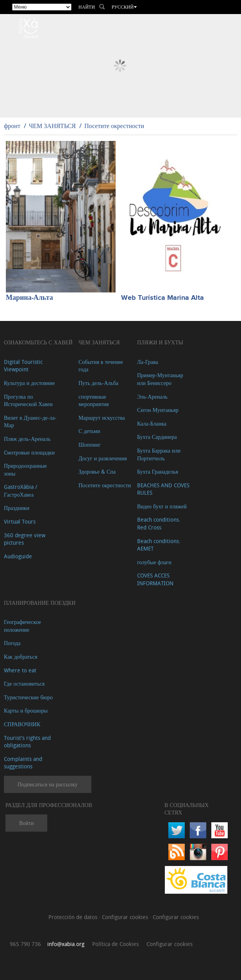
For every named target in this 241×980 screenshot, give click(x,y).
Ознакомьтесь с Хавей (38, 342)
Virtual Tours (20, 521)
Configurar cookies (126, 917)
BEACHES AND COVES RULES (163, 489)
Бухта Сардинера (157, 437)
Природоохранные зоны (25, 470)
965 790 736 (25, 944)
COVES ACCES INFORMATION (155, 579)
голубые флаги (154, 562)
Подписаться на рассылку (48, 784)
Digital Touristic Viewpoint (23, 366)
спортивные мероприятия (94, 400)
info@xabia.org (66, 944)
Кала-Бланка (152, 423)
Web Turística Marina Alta (162, 298)
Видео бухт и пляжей (162, 506)
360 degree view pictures (25, 539)
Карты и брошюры (26, 710)
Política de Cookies (115, 944)
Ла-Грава (148, 362)
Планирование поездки (40, 603)
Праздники (17, 508)
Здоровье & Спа (97, 471)
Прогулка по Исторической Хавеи (28, 400)
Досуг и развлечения (103, 458)
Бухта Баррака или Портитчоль (159, 454)
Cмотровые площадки (29, 452)
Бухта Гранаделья (158, 471)
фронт (12, 126)
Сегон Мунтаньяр (158, 410)
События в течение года (101, 366)
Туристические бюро (28, 697)
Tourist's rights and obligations (27, 742)
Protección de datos (74, 917)
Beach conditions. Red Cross (159, 523)
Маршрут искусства (102, 418)
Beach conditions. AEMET (159, 545)
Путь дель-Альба (98, 383)
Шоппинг (90, 445)
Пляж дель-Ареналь (27, 439)
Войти (26, 823)
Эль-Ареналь (152, 396)
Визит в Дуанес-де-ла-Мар (30, 421)
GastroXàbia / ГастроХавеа (21, 491)
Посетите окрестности (114, 126)
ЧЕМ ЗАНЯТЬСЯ (52, 126)
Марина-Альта (29, 298)
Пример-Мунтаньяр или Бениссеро (160, 379)
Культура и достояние (29, 383)
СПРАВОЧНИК (22, 724)
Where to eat (20, 670)
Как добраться (21, 657)
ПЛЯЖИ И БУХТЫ (160, 342)
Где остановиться (24, 683)
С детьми (89, 431)
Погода (12, 643)
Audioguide (18, 556)
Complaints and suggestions (23, 763)
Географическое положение (22, 626)
